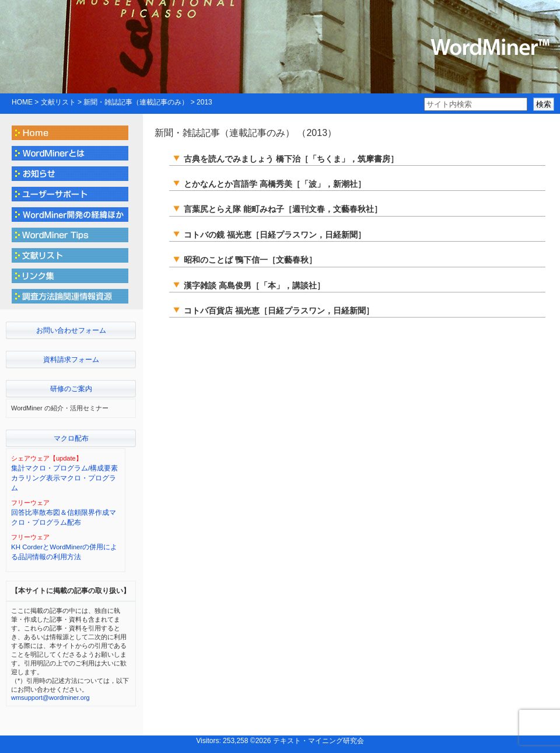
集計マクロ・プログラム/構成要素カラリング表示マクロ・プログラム (64, 478)
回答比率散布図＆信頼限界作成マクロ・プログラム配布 (64, 517)
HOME (22, 102)
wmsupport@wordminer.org (50, 698)
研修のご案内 (71, 389)
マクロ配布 (71, 438)
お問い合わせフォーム (71, 330)
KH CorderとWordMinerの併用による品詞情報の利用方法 (64, 552)
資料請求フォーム (71, 360)
